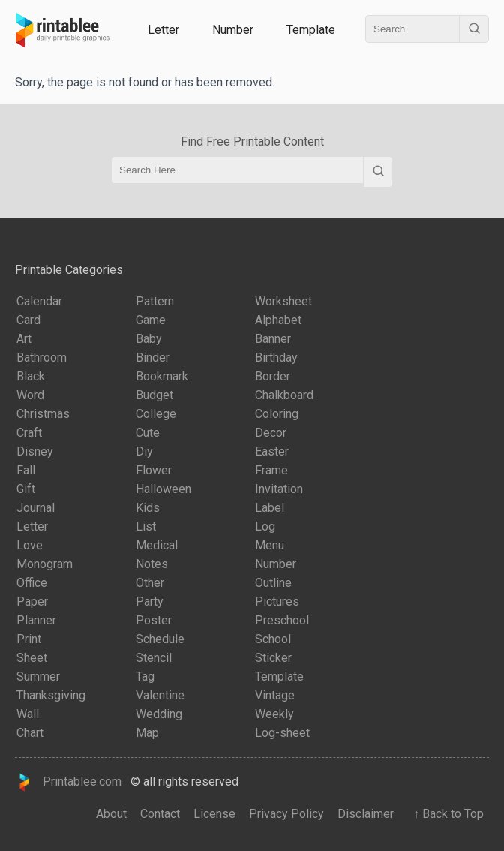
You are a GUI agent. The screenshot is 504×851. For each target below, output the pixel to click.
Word (30, 395)
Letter (163, 30)
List (146, 526)
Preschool (282, 620)
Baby (149, 339)
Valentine (160, 695)
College (156, 414)
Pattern (155, 301)
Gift (26, 489)
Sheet (32, 658)
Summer (38, 677)
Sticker (273, 658)
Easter (272, 451)
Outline (273, 583)
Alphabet (278, 320)
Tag (145, 677)
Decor (271, 433)
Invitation (279, 489)
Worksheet (283, 301)
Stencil (154, 658)
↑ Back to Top (445, 814)
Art (24, 339)
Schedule (160, 639)
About (111, 814)
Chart (30, 733)
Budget (154, 395)
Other (150, 583)
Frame (271, 470)
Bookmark (162, 376)
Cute (148, 433)
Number (233, 30)
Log (265, 526)
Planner (36, 620)
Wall (28, 714)
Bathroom (42, 358)
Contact (160, 814)
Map (147, 733)
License (214, 814)
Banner (273, 339)
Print (29, 639)
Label (270, 508)
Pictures (277, 601)
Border (273, 376)
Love (30, 545)
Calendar (39, 301)
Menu (270, 545)
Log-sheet (282, 733)
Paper (32, 601)
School (273, 639)
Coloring (277, 414)
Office (32, 583)
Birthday (276, 358)
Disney (35, 451)
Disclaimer (366, 814)
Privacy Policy (286, 814)
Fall (26, 470)
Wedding (159, 714)
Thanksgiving (51, 695)
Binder (153, 358)
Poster (154, 620)
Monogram (45, 564)
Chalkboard (284, 395)
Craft (29, 433)
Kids (148, 508)
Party (150, 601)
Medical (157, 545)
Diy (144, 451)
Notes (152, 564)
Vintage (275, 695)
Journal (36, 508)
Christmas (43, 414)
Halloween (163, 489)
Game (151, 320)
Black (31, 376)
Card (28, 320)
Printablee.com (68, 782)
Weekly (274, 714)
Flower (154, 470)
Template (311, 30)
